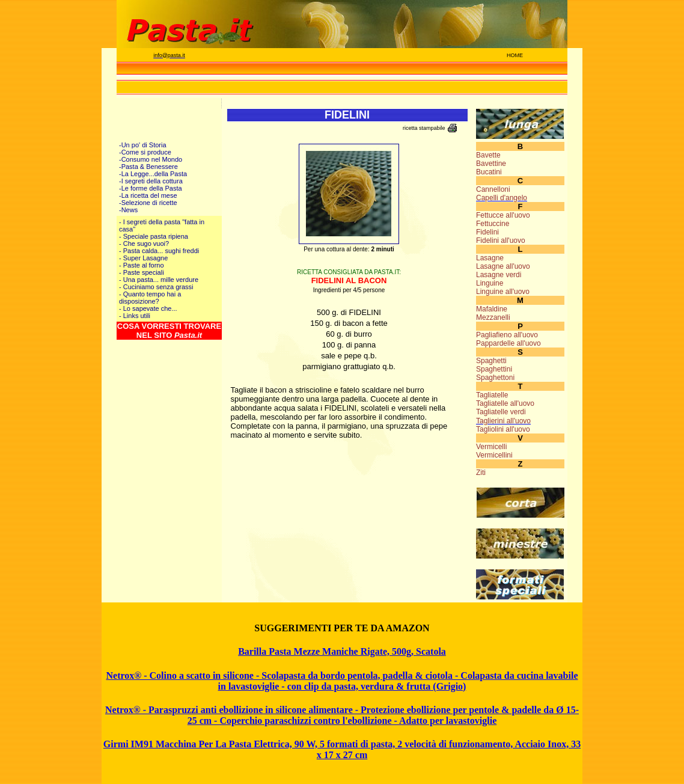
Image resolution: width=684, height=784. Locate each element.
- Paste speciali (142, 272)
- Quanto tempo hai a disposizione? (150, 298)
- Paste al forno (142, 265)
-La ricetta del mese (148, 195)
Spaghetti (491, 361)
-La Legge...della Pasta (153, 174)
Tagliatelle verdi (501, 412)
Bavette (488, 155)
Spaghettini (494, 369)
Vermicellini (494, 455)
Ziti (481, 473)
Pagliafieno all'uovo (507, 335)
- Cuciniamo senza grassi (156, 287)
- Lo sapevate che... (148, 308)
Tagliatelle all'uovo (505, 403)
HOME (515, 55)
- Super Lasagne (143, 258)
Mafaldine (492, 309)
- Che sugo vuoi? (144, 243)
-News (128, 210)
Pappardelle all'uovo (508, 343)
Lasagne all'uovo (503, 266)
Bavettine (491, 164)
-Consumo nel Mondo (151, 159)
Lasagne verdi (499, 275)
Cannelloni (493, 189)
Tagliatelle (492, 395)
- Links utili (135, 316)
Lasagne (490, 258)
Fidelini (487, 232)
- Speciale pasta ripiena (154, 236)
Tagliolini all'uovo (503, 429)
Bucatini (489, 172)
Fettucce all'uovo (503, 215)
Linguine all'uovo (503, 292)
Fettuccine (493, 224)
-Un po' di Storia (143, 145)
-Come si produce (145, 152)
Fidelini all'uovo (501, 240)
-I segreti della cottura (151, 181)
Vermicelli (491, 447)
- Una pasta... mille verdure (159, 280)
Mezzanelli (493, 317)
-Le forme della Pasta (151, 188)
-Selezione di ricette (148, 203)
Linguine (490, 283)
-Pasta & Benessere (148, 167)
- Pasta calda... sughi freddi (159, 251)
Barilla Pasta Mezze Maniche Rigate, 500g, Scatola (342, 651)
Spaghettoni (495, 378)
